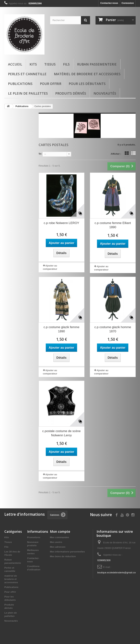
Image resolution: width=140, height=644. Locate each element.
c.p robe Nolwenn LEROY (62, 223)
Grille (127, 154)
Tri (40, 154)
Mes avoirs (56, 542)
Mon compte (60, 531)
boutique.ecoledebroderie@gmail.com (117, 573)
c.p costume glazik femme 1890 (62, 329)
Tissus (50, 64)
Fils (66, 64)
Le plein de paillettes (28, 93)
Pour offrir (51, 84)
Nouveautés (105, 93)
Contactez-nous (109, 3)
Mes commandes (60, 537)
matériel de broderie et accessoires (87, 74)
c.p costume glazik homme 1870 (113, 329)
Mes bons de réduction (63, 556)
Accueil (15, 64)
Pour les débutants (87, 84)
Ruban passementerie (97, 64)
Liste (133, 154)
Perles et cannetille (27, 74)
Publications (20, 84)
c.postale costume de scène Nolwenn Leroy (62, 433)
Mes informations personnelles (67, 552)
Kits (33, 64)
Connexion (128, 3)
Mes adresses (58, 547)
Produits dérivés (71, 93)
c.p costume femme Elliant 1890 (113, 225)
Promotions (34, 537)
